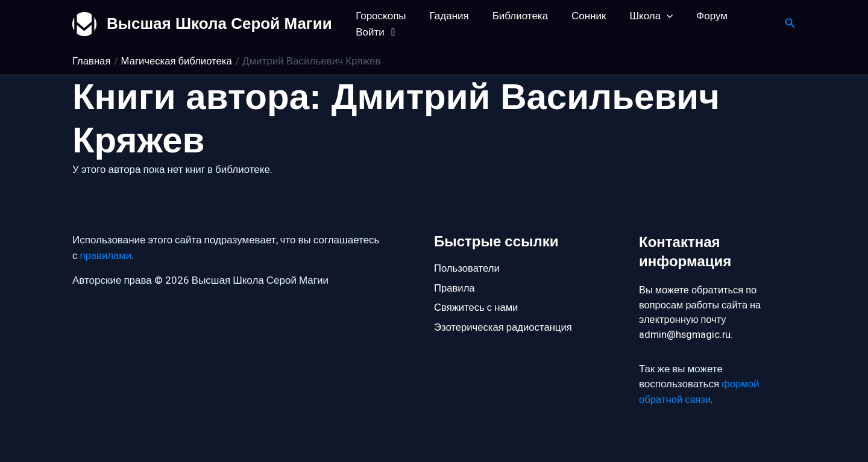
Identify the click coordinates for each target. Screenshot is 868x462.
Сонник (578, 16)
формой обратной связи (700, 392)
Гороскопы (379, 16)
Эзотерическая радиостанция (504, 328)
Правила (455, 288)
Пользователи (467, 267)
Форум (696, 16)
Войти (376, 32)
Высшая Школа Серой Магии (219, 23)
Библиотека (512, 16)
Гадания (445, 16)
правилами (106, 254)
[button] (653, 16)
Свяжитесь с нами (477, 307)
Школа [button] (638, 16)
